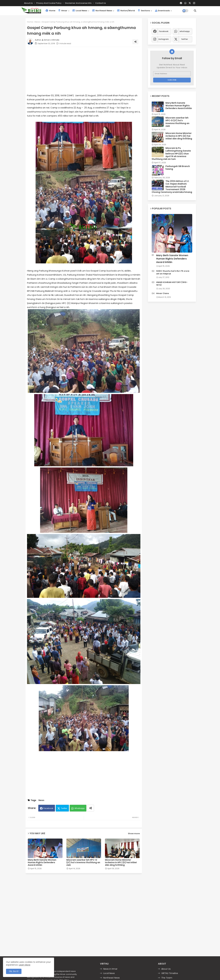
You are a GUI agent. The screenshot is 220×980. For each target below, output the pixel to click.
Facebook (48, 808)
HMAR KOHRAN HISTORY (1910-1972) (172, 284)
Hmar (63, 11)
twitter (185, 39)
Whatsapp (80, 808)
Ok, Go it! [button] (14, 971)
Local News (80, 11)
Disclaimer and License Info (79, 3)
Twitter (64, 808)
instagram (164, 39)
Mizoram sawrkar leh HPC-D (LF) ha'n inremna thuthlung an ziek (83, 862)
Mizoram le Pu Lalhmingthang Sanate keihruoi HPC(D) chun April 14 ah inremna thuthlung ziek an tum (171, 154)
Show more (134, 834)
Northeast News (102, 11)
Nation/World (126, 11)
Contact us (101, 3)
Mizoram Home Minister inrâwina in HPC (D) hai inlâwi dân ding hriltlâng (121, 862)
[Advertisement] (87, 70)
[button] (195, 11)
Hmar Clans (162, 293)
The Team (167, 978)
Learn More (25, 965)
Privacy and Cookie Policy (49, 3)
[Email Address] (172, 74)
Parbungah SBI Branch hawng (178, 168)
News (37, 22)
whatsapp (185, 31)
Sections (144, 11)
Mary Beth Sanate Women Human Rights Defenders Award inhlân (42, 862)
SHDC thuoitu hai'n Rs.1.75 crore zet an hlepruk (173, 272)
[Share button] (91, 808)
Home (50, 11)
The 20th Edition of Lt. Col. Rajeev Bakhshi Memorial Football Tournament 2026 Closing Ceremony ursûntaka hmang (172, 187)
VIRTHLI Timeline (170, 973)
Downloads (162, 11)
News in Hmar (110, 969)
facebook (164, 31)
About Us (29, 3)
